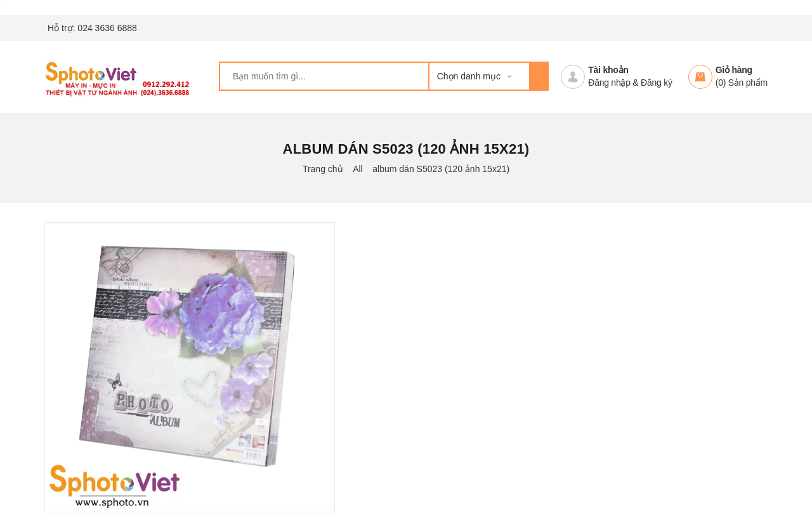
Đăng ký (657, 83)
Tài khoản (608, 70)
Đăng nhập (609, 83)
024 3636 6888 (107, 28)
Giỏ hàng (734, 70)
